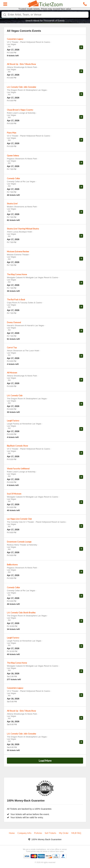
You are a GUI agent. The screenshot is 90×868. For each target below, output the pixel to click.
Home (12, 833)
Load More (45, 761)
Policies (38, 833)
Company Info (24, 833)
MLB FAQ (76, 833)
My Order (64, 833)
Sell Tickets (50, 833)
